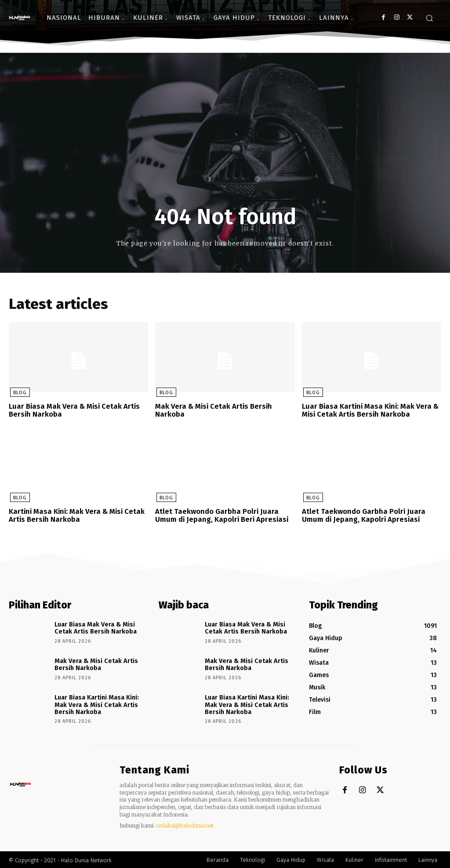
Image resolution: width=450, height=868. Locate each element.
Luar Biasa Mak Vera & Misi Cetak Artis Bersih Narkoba (73, 410)
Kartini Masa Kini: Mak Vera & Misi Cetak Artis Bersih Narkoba (76, 515)
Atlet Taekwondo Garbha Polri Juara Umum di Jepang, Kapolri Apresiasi (361, 515)
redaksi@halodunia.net (185, 824)
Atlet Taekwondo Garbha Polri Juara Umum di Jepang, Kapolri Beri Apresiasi (220, 515)
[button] (429, 18)
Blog (19, 393)
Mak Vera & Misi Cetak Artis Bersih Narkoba (212, 410)
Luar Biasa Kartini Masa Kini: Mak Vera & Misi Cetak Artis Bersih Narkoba (368, 410)
